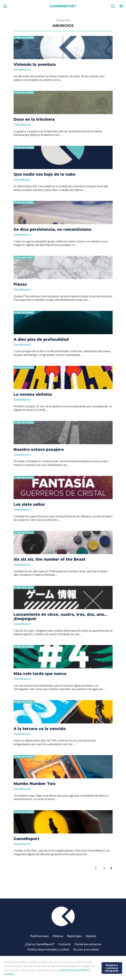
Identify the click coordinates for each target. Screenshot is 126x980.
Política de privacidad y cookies (48, 949)
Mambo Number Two (35, 784)
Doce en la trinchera (34, 119)
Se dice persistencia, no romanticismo (53, 229)
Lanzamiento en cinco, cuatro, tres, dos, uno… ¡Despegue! (61, 617)
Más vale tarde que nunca (40, 674)
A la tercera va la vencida (40, 729)
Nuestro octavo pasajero (39, 449)
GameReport (22, 70)
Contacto (64, 944)
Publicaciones (39, 936)
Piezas (20, 284)
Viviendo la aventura (35, 64)
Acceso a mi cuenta (86, 949)
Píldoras (58, 936)
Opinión (91, 936)
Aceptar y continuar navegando (112, 968)
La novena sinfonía (33, 394)
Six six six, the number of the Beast (50, 559)
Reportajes (74, 936)
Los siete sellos (29, 504)
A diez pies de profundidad (41, 339)
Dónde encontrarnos (88, 944)
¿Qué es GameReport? (40, 944)
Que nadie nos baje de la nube (44, 174)
